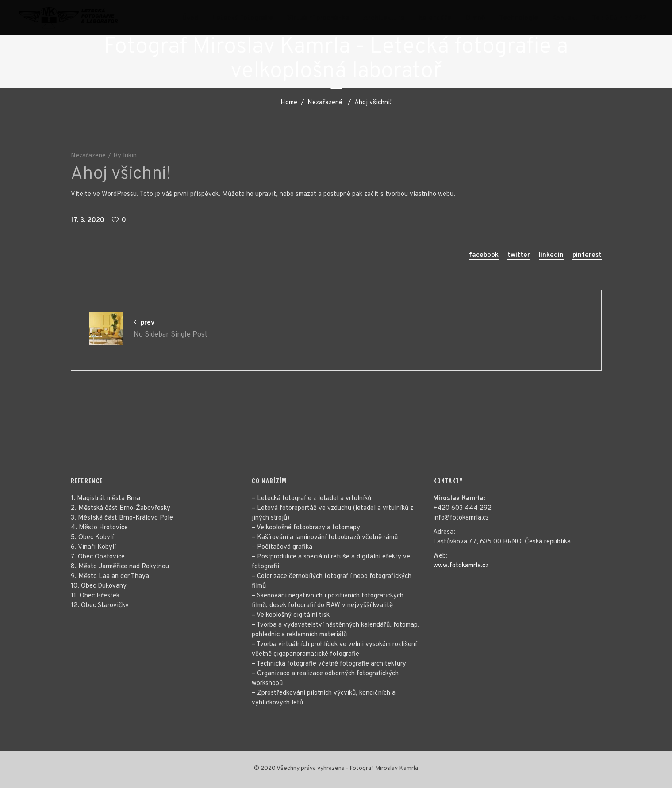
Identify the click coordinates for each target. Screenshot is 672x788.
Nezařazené (325, 103)
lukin (130, 156)
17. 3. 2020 (88, 220)
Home (289, 103)
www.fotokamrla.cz (461, 566)
